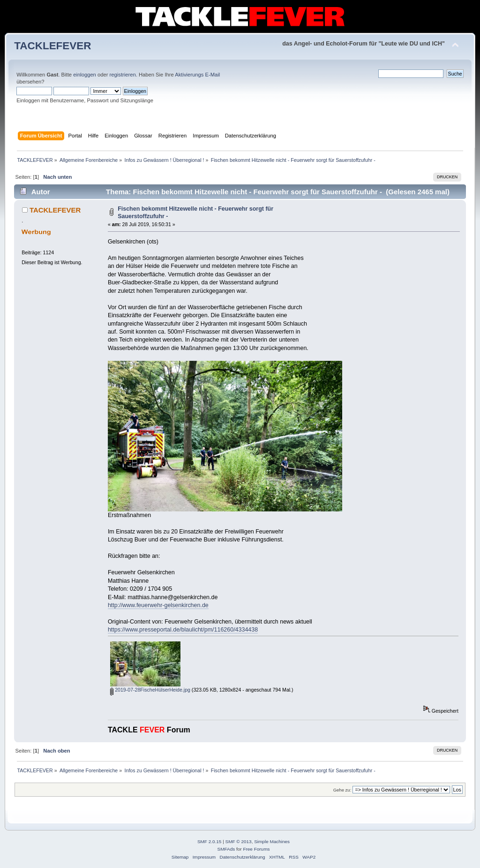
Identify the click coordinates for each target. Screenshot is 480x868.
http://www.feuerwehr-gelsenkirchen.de (158, 605)
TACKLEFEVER (52, 46)
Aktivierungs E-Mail (197, 75)
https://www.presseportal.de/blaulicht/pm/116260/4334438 (183, 630)
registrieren (123, 75)
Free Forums (256, 849)
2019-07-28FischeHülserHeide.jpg (150, 690)
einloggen (85, 75)
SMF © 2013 (239, 841)
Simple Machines (272, 841)
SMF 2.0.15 (210, 841)
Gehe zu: (342, 790)
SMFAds (226, 849)
